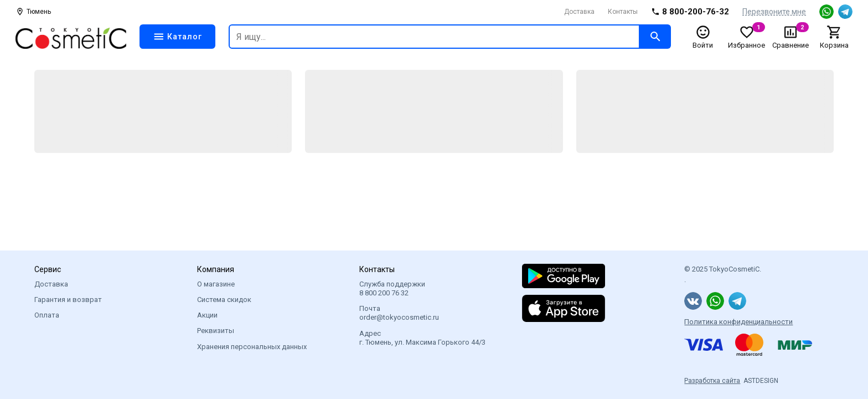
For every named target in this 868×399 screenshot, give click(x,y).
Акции (207, 315)
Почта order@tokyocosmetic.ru (399, 313)
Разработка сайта (712, 381)
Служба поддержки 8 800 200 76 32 (392, 288)
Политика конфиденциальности (738, 322)
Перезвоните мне (774, 12)
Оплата (47, 315)
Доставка (579, 12)
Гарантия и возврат (68, 300)
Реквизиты (216, 331)
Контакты (623, 12)
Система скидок (224, 300)
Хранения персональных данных (252, 347)
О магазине (216, 284)
